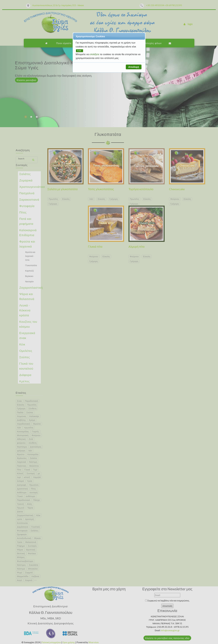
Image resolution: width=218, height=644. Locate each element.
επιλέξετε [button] (95, 54)
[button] (134, 67)
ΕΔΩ (79, 51)
